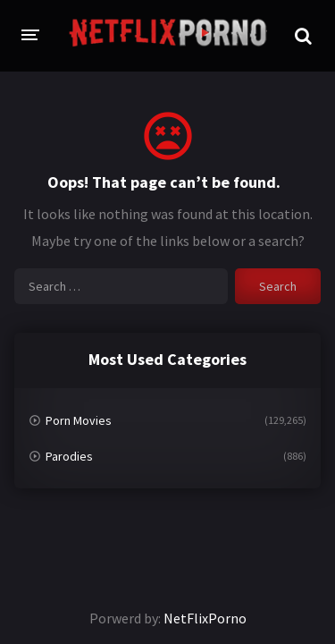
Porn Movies (79, 420)
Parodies (69, 456)
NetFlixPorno (205, 618)
